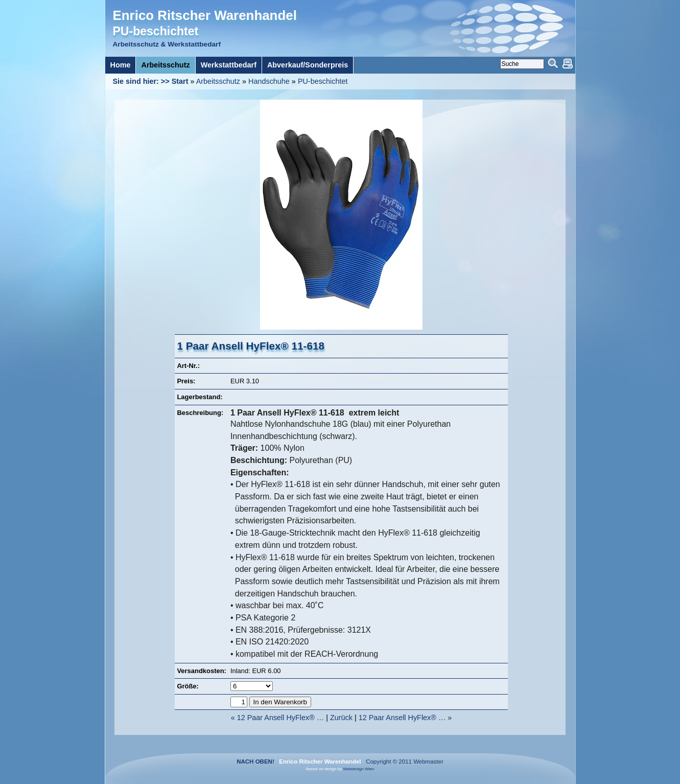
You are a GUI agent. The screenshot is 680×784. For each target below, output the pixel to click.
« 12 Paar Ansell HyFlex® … (278, 718)
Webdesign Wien (359, 769)
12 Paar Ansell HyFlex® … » (405, 718)
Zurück (341, 718)
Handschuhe (269, 81)
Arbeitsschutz (218, 81)
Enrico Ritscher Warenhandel (205, 15)
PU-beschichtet (323, 81)
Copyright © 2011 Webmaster (403, 762)
